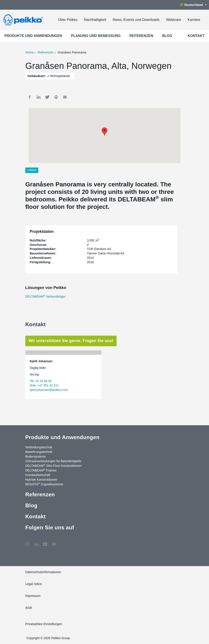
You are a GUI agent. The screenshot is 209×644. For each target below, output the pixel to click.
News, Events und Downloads (136, 20)
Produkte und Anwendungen (33, 36)
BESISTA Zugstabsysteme (44, 484)
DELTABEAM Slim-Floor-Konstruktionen (53, 466)
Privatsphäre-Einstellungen (44, 624)
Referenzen (141, 36)
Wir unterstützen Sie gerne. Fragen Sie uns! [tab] (71, 341)
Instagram (27, 542)
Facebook (30, 97)
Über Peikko (68, 20)
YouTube (45, 542)
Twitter (47, 97)
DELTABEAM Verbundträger (45, 296)
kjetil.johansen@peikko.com (49, 390)
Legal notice (34, 584)
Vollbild (32, 170)
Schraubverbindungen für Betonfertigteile (53, 461)
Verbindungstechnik (39, 447)
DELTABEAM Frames (41, 470)
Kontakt (196, 36)
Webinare (174, 20)
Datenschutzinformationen (43, 572)
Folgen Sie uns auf (50, 527)
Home (29, 52)
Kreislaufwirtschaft (38, 475)
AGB (29, 608)
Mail (65, 97)
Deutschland (193, 5)
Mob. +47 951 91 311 (44, 385)
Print (56, 97)
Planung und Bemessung (96, 36)
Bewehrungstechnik (39, 452)
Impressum (33, 596)
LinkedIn (38, 97)
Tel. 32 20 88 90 (41, 381)
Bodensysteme (36, 456)
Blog (167, 36)
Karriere (194, 20)
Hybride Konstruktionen (41, 480)
